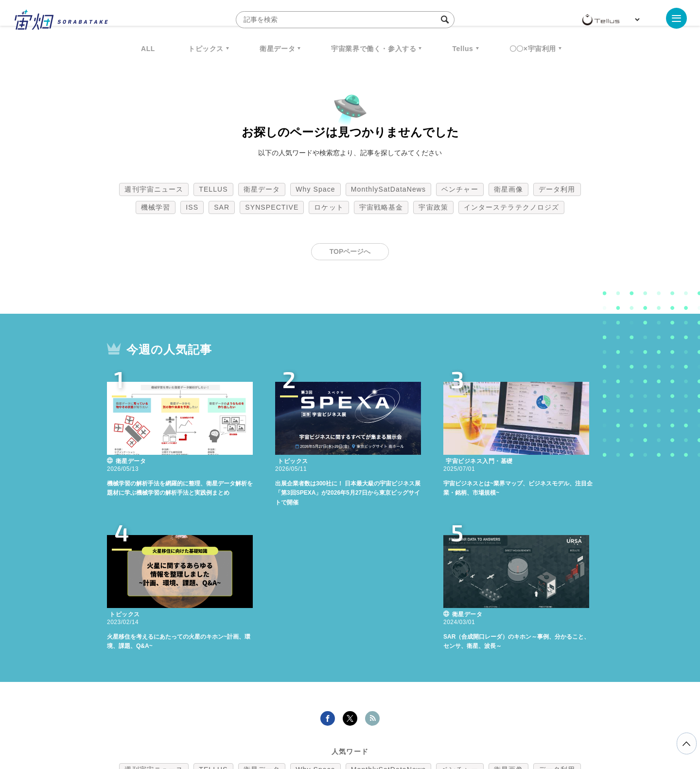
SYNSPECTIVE (272, 207)
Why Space (315, 189)
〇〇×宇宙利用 (533, 49)
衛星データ (277, 49)
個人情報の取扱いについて (321, 718)
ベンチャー (460, 189)
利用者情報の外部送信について (402, 718)
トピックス (206, 49)
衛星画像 (508, 189)
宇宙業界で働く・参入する (374, 49)
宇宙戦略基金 (381, 207)
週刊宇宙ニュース (154, 189)
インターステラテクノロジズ (511, 207)
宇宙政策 (433, 207)
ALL (148, 49)
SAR (222, 207)
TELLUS (213, 189)
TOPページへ (350, 251)
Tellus (463, 49)
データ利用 (557, 189)
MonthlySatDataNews (388, 189)
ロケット (329, 207)
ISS (192, 207)
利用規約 (269, 718)
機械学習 (156, 207)
